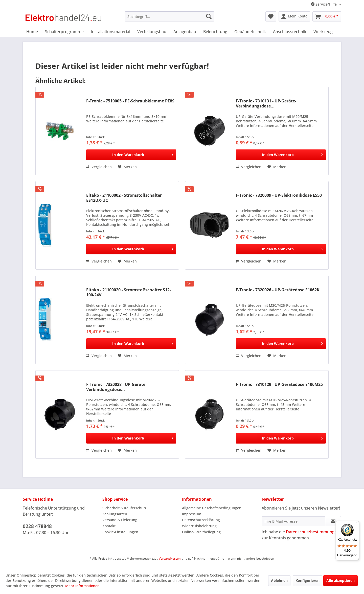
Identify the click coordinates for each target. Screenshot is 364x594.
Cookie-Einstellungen (120, 532)
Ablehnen (279, 580)
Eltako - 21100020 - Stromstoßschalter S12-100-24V (129, 292)
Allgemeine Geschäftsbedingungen (212, 508)
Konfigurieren (308, 580)
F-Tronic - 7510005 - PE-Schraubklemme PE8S (130, 101)
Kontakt (109, 526)
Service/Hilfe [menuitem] (324, 4)
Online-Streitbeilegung (201, 532)
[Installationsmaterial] (110, 32)
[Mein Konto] (294, 16)
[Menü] (356, 524)
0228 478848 (37, 526)
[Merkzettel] (271, 16)
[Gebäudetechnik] (250, 32)
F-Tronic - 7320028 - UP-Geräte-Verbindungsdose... (116, 387)
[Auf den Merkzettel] (127, 167)
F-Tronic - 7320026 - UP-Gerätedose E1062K (278, 290)
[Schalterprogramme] (64, 32)
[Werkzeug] (323, 32)
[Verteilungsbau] (152, 32)
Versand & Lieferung (120, 520)
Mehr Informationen (82, 586)
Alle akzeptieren (340, 580)
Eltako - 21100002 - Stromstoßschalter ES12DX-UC (124, 198)
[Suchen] (209, 16)
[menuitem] (169, 16)
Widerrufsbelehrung (199, 526)
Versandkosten (170, 558)
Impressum (192, 514)
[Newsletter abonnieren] (333, 521)
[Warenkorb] (327, 16)
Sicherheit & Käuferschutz (124, 508)
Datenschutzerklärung (201, 520)
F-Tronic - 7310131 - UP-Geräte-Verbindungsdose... (266, 103)
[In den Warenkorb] (131, 155)
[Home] (32, 32)
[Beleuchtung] (215, 32)
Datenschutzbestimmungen (313, 532)
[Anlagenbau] (185, 32)
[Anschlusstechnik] (290, 32)
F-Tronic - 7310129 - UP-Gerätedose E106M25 (279, 384)
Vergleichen (99, 167)
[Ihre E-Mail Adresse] (293, 521)
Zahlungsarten (115, 514)
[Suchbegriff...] (169, 16)
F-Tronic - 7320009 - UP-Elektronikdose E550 (279, 195)
